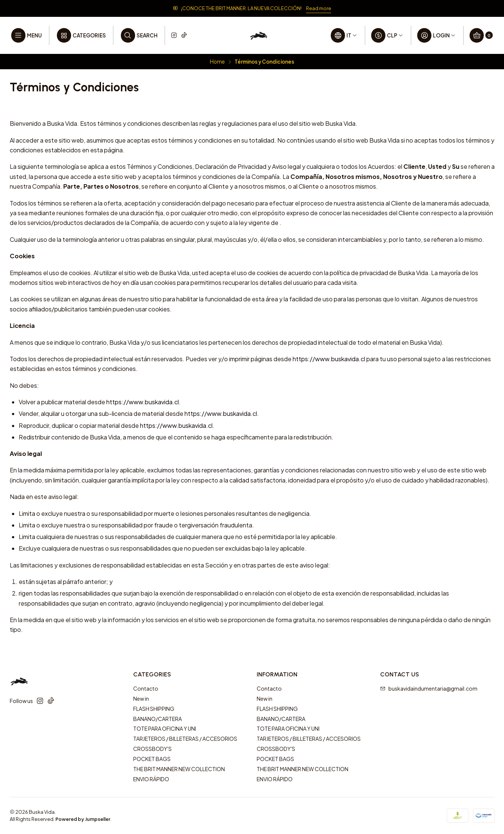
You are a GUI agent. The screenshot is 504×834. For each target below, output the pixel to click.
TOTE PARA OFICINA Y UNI (165, 728)
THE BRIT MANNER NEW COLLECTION (179, 769)
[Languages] (344, 35)
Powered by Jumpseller (83, 819)
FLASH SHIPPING (154, 709)
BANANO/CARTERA (158, 719)
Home (217, 62)
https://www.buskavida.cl (329, 359)
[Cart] (481, 35)
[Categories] (81, 35)
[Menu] (27, 35)
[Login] (437, 35)
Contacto (146, 688)
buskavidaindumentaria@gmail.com (429, 688)
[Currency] (387, 35)
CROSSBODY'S (152, 749)
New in (141, 698)
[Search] (139, 35)
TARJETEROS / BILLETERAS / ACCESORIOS (185, 739)
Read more (319, 8)
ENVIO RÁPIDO (151, 779)
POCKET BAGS (152, 759)
